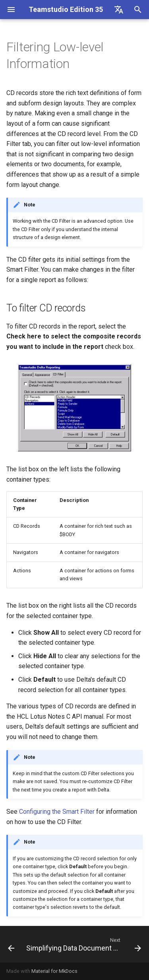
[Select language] (119, 10)
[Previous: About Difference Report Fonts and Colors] (10, 944)
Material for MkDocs (54, 971)
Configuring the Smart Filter (57, 812)
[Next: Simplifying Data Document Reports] (83, 944)
